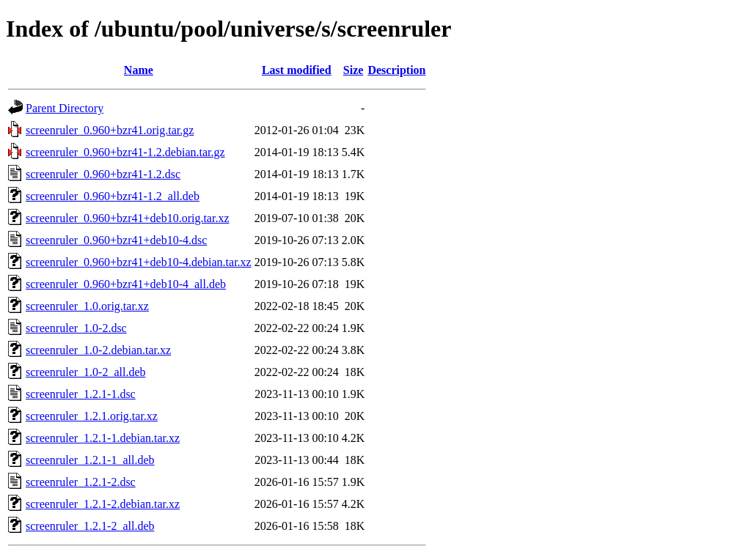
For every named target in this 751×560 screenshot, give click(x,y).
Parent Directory (65, 108)
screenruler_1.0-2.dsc (76, 328)
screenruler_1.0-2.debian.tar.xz (98, 350)
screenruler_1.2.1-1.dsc (81, 394)
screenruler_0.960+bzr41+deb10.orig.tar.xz (128, 218)
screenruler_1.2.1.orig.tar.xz (92, 416)
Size (353, 70)
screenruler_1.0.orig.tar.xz (87, 306)
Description (396, 70)
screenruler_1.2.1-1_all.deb (90, 460)
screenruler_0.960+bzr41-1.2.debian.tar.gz (125, 152)
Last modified (297, 70)
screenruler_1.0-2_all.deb (85, 372)
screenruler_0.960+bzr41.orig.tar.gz (110, 130)
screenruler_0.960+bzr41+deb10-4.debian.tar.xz (139, 262)
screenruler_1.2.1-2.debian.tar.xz (103, 504)
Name (139, 70)
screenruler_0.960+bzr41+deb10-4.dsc (116, 240)
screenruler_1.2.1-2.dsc (81, 482)
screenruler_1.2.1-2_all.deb (90, 526)
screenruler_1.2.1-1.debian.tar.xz (103, 438)
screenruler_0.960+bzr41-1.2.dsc (103, 174)
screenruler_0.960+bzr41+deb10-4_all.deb (126, 284)
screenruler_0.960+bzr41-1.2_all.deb (113, 196)
